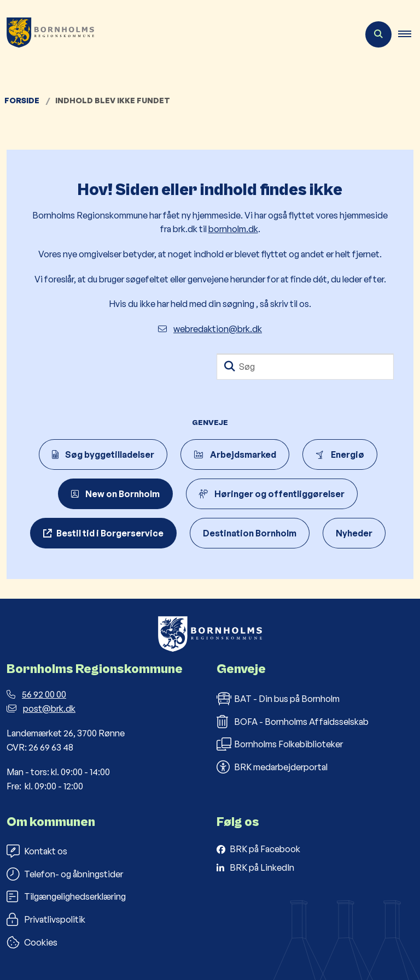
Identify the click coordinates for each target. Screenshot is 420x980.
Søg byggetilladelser (103, 454)
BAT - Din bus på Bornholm (278, 699)
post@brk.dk (41, 709)
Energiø (340, 454)
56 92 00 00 (36, 694)
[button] (409, 34)
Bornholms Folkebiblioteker (280, 744)
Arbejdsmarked (235, 454)
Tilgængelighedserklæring (66, 896)
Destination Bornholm (250, 533)
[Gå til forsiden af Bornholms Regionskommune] (47, 34)
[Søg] (305, 367)
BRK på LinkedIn (262, 867)
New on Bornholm (115, 494)
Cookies (32, 942)
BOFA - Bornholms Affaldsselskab (293, 722)
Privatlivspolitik (46, 919)
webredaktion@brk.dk (210, 329)
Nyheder (354, 533)
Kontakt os (37, 851)
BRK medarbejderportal (272, 767)
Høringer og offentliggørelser (272, 494)
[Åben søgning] (378, 34)
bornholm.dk (233, 229)
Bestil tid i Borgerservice (110, 533)
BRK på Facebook (265, 849)
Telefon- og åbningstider (65, 874)
